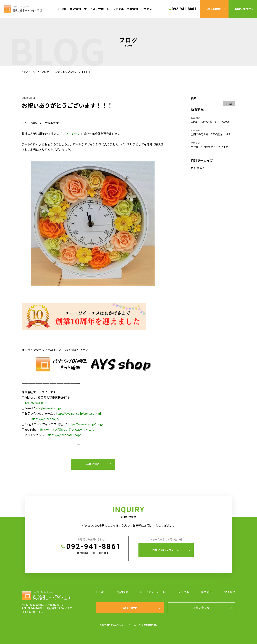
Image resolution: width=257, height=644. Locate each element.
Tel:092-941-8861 (36, 403)
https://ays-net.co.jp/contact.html (78, 413)
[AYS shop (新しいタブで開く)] (93, 370)
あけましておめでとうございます (209, 147)
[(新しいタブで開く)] (72, 134)
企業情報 (132, 9)
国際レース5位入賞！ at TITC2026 (210, 122)
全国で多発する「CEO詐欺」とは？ (211, 134)
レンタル (118, 9)
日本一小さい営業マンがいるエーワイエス (67, 429)
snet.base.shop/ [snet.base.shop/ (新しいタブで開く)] (70, 435)
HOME (63, 9)
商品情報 (75, 9)
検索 (194, 98)
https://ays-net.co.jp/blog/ (85, 424)
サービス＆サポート (97, 9)
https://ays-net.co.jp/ (45, 419)
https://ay (54, 435)
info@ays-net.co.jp (48, 408)
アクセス (146, 9)
